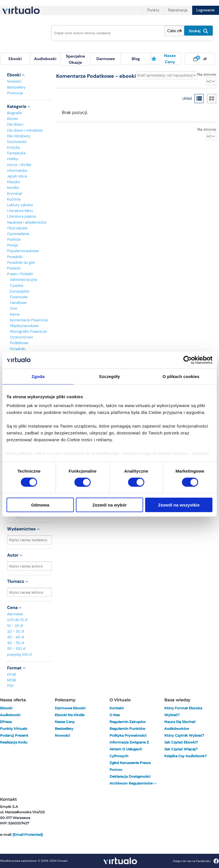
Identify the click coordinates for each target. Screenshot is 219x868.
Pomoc (116, 770)
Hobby (13, 159)
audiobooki (10, 715)
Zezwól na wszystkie (179, 505)
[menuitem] (15, 59)
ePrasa (6, 722)
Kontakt (117, 708)
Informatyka (17, 170)
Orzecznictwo (22, 337)
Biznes (13, 119)
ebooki (6, 708)
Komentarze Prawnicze (29, 320)
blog (136, 59)
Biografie (14, 113)
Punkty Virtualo (14, 729)
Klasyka (13, 182)
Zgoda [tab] (38, 376)
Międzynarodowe (24, 326)
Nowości (14, 81)
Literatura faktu (20, 211)
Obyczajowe (17, 228)
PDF (10, 686)
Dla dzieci (15, 124)
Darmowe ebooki (70, 708)
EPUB (12, 674)
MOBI (12, 680)
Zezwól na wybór (109, 505)
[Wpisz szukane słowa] (106, 33)
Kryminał (14, 194)
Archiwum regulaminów (133, 783)
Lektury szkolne (20, 205)
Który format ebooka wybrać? (183, 711)
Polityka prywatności (128, 735)
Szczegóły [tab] (109, 376)
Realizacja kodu (14, 742)
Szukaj (198, 31)
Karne (15, 314)
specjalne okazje (75, 59)
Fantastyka (16, 153)
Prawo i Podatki (20, 274)
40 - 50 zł (16, 643)
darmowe (106, 59)
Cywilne (17, 286)
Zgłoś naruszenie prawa (130, 763)
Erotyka (14, 147)
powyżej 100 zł (19, 654)
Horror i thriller (19, 165)
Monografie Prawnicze (28, 331)
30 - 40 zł (16, 637)
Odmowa (40, 505)
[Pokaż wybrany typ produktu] (174, 31)
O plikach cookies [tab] (181, 376)
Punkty (153, 10)
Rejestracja (178, 10)
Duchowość (17, 142)
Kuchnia (14, 199)
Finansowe (19, 297)
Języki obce (17, 176)
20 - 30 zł (16, 631)
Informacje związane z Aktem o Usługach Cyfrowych (129, 749)
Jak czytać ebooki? (181, 742)
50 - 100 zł (16, 649)
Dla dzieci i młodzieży (25, 130)
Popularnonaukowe (23, 251)
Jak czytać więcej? (181, 749)
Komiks (13, 188)
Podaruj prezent (14, 735)
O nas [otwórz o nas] (115, 715)
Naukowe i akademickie (27, 222)
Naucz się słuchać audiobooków (180, 725)
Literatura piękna (21, 216)
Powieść (14, 268)
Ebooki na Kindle (70, 715)
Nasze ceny (164, 59)
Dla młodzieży (19, 136)
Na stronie (207, 74)
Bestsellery (16, 87)
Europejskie (20, 291)
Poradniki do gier (21, 263)
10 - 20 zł (15, 626)
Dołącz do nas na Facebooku (196, 861)
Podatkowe (19, 343)
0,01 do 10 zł (17, 620)
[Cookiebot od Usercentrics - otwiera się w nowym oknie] (187, 360)
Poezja (13, 245)
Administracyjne (24, 280)
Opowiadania (18, 234)
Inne (14, 308)
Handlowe (18, 303)
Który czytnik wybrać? (184, 735)
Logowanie (206, 10)
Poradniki (15, 257)
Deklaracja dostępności (130, 776)
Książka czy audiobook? (185, 756)
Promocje (15, 93)
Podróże (14, 239)
